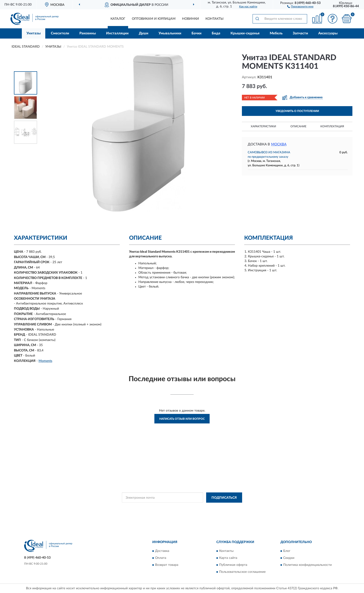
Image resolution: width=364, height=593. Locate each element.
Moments (45, 361)
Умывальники (170, 33)
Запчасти (300, 33)
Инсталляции (117, 33)
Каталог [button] (118, 19)
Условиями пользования (216, 508)
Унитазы (34, 33)
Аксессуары (328, 33)
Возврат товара (167, 565)
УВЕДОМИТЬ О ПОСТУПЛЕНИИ (297, 111)
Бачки (197, 33)
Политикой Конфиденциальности (175, 508)
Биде (216, 33)
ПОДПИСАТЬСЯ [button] (224, 498)
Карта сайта (228, 558)
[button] (300, 6)
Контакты (214, 19)
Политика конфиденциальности (307, 565)
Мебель (276, 33)
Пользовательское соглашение (242, 572)
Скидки (289, 558)
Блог (287, 551)
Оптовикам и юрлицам (154, 19)
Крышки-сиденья (245, 33)
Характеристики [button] (263, 126)
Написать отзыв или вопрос (182, 419)
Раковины (88, 33)
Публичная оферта (233, 565)
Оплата (161, 558)
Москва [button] (279, 144)
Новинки (190, 19)
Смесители (60, 33)
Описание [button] (298, 126)
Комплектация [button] (332, 126)
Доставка (162, 551)
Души (144, 33)
